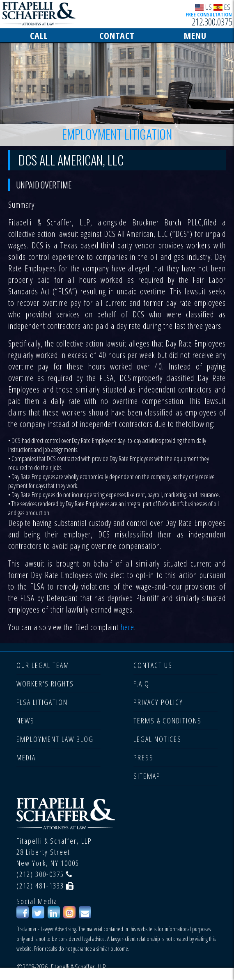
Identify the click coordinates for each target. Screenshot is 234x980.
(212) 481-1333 (40, 886)
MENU (195, 35)
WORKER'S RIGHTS (45, 684)
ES (222, 7)
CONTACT (117, 35)
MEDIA (26, 757)
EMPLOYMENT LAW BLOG (55, 739)
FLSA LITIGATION (42, 702)
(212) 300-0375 (40, 874)
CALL (39, 35)
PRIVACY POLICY (158, 702)
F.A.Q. (142, 684)
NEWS (25, 721)
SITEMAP (147, 776)
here (127, 627)
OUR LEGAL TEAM (43, 665)
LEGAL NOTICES (157, 739)
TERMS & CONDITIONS (167, 721)
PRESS (143, 757)
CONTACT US (153, 665)
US (204, 7)
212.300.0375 (212, 22)
